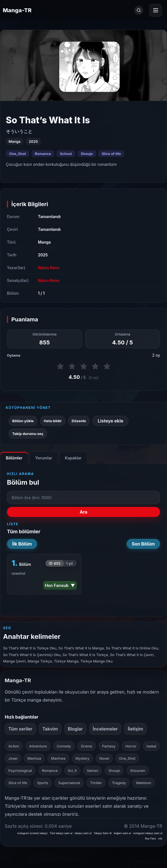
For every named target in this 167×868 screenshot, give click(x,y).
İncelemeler (105, 729)
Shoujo (87, 154)
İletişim (135, 729)
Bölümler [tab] (14, 458)
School (66, 154)
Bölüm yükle (23, 421)
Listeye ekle (111, 421)
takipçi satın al (83, 833)
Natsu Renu (49, 268)
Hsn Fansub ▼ (60, 585)
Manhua (34, 758)
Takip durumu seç (28, 434)
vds (160, 838)
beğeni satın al (122, 833)
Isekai (151, 746)
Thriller (96, 783)
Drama (86, 746)
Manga (44, 242)
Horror (131, 746)
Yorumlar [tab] (44, 458)
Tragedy (119, 783)
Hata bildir (53, 421)
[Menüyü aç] (156, 10)
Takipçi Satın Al (103, 833)
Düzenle (79, 421)
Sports (43, 783)
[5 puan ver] (107, 366)
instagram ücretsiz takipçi (33, 833)
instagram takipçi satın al (148, 833)
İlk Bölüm (22, 544)
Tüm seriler (20, 729)
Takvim (50, 729)
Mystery (83, 758)
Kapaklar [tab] (73, 458)
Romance (43, 154)
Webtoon (144, 783)
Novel (104, 758)
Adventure (38, 746)
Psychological (20, 771)
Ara (84, 512)
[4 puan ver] (95, 366)
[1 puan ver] (60, 366)
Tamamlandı (49, 217)
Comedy (64, 746)
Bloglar (75, 729)
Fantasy (109, 746)
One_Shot (18, 154)
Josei (13, 758)
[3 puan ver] (84, 366)
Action (14, 746)
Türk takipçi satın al (61, 833)
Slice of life (111, 154)
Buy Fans (151, 838)
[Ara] (139, 10)
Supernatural (69, 783)
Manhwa (58, 758)
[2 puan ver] (72, 366)
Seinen (93, 771)
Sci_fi (72, 771)
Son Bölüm (143, 544)
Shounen (138, 771)
